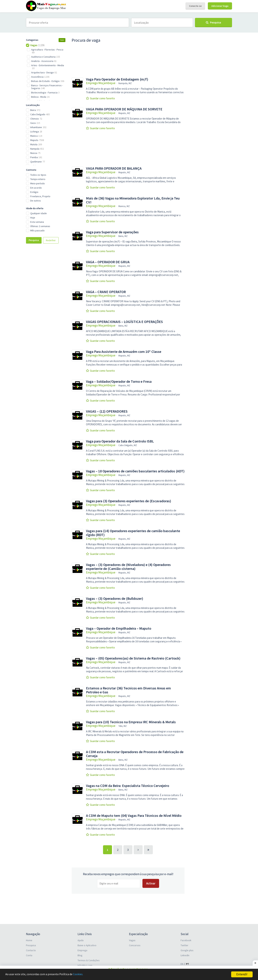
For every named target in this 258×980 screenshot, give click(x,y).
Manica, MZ (124, 206)
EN (182, 964)
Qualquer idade (39, 213)
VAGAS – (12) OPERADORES (107, 411)
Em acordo (36, 188)
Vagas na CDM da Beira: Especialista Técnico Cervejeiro (128, 786)
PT (187, 964)
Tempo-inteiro (38, 179)
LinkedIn (185, 955)
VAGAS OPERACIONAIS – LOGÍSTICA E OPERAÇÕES (124, 322)
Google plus (187, 950)
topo (62, 40)
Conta (29, 955)
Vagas (132, 940)
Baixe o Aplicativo (87, 945)
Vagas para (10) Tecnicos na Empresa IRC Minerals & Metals (131, 722)
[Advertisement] (46, 306)
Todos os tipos (38, 175)
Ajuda (81, 940)
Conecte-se (195, 6)
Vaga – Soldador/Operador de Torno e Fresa (119, 381)
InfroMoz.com (85, 965)
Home (29, 940)
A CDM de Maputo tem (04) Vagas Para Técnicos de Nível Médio (134, 816)
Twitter (184, 945)
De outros (36, 201)
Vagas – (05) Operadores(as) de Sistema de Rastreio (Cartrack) (133, 658)
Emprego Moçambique (101, 83)
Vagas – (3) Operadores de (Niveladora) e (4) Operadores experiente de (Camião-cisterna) (128, 567)
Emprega (82, 950)
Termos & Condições (89, 960)
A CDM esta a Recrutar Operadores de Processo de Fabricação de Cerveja (135, 754)
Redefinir (51, 240)
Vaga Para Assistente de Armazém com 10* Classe (124, 352)
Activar (151, 883)
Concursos (135, 945)
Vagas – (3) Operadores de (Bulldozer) (115, 599)
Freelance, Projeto (40, 196)
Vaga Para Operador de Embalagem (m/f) (117, 79)
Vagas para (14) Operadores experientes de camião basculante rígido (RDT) (133, 533)
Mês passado (37, 230)
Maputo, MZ (124, 113)
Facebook (186, 940)
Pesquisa (34, 240)
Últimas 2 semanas (40, 226)
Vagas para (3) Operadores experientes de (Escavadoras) (129, 501)
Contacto (31, 950)
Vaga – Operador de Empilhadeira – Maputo (119, 628)
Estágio (34, 192)
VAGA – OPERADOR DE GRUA (108, 262)
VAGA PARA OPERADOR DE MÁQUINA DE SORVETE (124, 109)
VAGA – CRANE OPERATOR (106, 292)
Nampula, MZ (125, 83)
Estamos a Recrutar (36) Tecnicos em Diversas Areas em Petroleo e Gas (128, 690)
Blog (80, 955)
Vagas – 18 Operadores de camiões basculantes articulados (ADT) (135, 471)
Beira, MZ (123, 236)
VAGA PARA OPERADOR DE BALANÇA (114, 168)
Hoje (33, 218)
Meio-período (38, 183)
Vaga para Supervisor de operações (112, 232)
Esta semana (37, 222)
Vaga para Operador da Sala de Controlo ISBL (120, 441)
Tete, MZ (123, 726)
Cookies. (82, 974)
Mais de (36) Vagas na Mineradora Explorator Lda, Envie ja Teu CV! (133, 200)
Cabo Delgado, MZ (128, 445)
